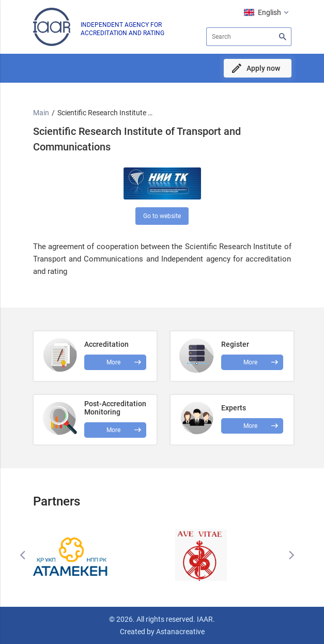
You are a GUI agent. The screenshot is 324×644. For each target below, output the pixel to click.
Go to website (162, 216)
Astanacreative (180, 632)
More (113, 430)
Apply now (263, 68)
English (269, 12)
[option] (98, 555)
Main (41, 113)
